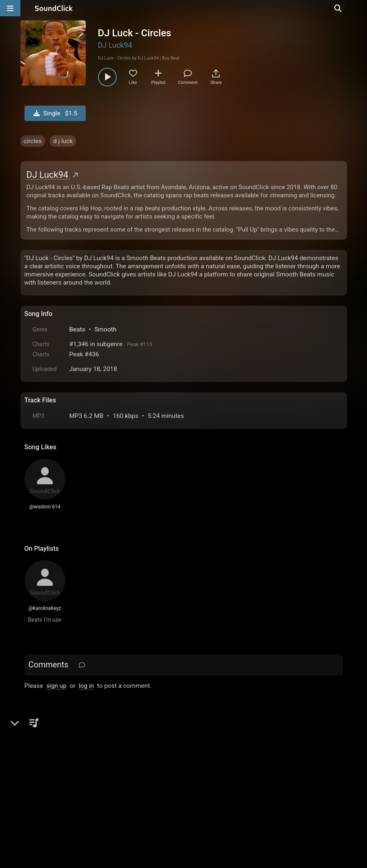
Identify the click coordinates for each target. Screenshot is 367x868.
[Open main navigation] (10, 8)
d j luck (63, 141)
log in (86, 686)
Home (37, 775)
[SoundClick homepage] (54, 8)
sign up (56, 686)
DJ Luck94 (115, 45)
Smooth (105, 329)
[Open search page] (359, 8)
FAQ (59, 775)
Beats (77, 329)
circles (33, 141)
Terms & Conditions (99, 775)
